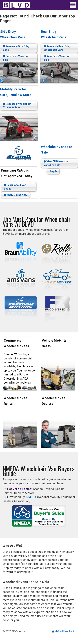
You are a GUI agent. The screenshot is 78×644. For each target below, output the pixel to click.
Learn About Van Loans (15, 187)
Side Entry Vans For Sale (16, 58)
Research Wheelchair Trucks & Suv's (17, 106)
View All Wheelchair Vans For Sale (57, 163)
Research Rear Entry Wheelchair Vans (57, 48)
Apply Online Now (15, 195)
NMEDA (31, 497)
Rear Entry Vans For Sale (57, 58)
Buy (53, 171)
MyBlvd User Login (64, 631)
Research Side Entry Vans (16, 48)
